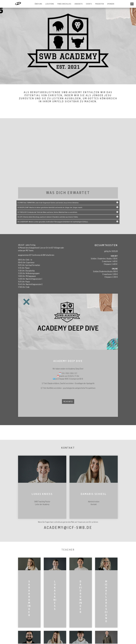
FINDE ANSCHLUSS (64, 4)
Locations (50, 4)
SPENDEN (111, 4)
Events (89, 4)
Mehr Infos (68, 402)
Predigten (100, 4)
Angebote (79, 4)
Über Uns (38, 4)
